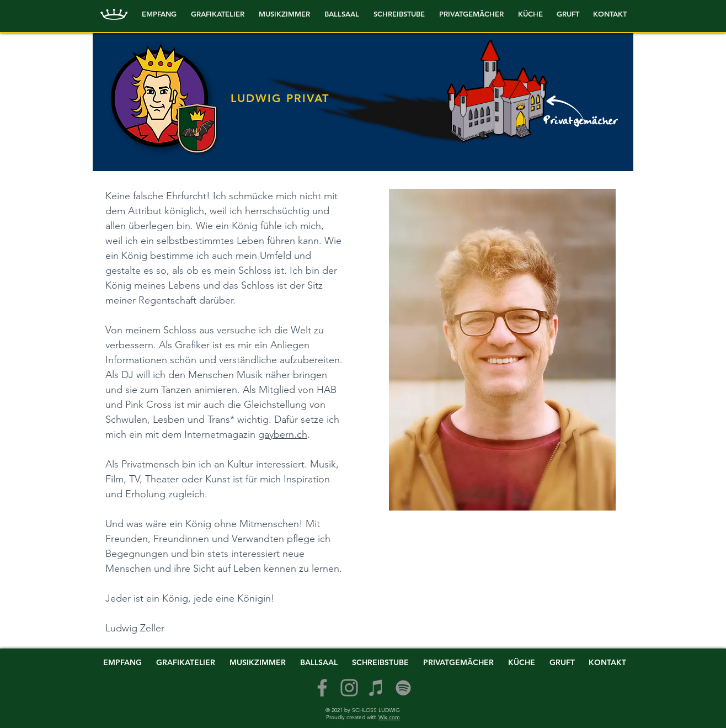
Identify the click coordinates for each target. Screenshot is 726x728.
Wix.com (389, 717)
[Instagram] (349, 688)
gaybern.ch (283, 434)
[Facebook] (322, 688)
